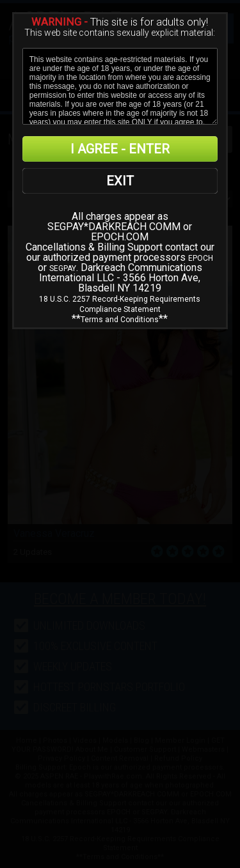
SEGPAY (63, 268)
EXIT (120, 181)
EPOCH (201, 258)
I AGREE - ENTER (120, 149)
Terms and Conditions (120, 320)
